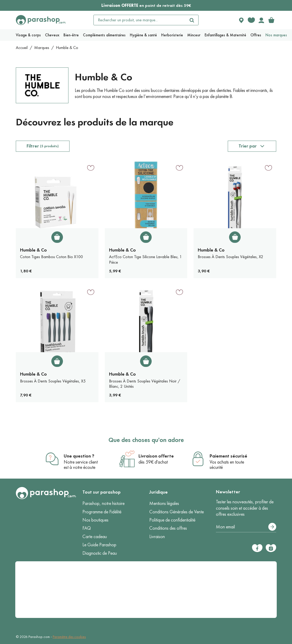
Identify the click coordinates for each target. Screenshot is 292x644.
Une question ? (79, 456)
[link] (271, 20)
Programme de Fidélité (102, 512)
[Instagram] (271, 548)
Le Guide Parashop (99, 545)
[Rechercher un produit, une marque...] (140, 20)
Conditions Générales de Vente (177, 512)
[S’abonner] (272, 527)
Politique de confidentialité (172, 520)
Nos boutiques (95, 520)
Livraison (157, 537)
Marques (42, 48)
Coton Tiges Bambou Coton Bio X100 (51, 257)
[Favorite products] (251, 20)
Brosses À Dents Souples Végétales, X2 (231, 257)
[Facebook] (257, 548)
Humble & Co (33, 250)
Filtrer (43, 146)
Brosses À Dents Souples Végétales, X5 (53, 381)
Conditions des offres (168, 528)
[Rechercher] (192, 20)
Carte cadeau (95, 537)
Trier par (248, 146)
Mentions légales (164, 503)
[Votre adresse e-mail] (246, 527)
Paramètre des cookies (69, 637)
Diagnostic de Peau (100, 553)
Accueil (22, 48)
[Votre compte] (261, 20)
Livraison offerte (156, 456)
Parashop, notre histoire (103, 503)
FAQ (87, 528)
